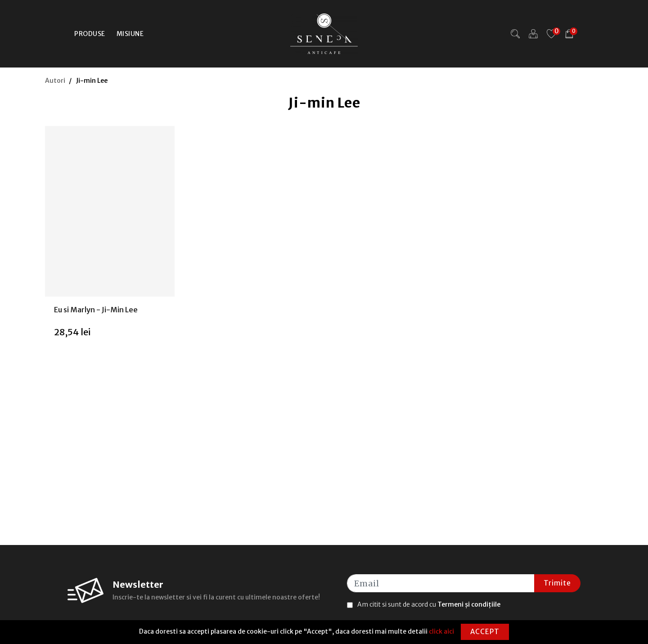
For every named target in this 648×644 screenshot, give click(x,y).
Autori (55, 81)
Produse (90, 34)
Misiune (130, 34)
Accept (485, 632)
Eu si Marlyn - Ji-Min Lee (96, 310)
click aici (441, 631)
